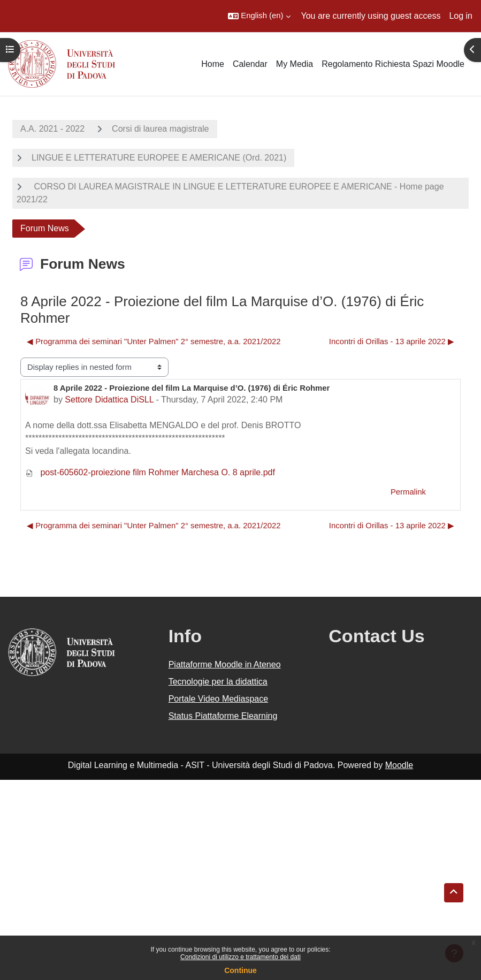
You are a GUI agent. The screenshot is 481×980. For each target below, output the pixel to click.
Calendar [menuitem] (250, 64)
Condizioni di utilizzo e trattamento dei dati (241, 957)
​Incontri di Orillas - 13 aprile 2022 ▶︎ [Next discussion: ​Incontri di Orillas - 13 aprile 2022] (392, 341)
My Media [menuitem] (295, 64)
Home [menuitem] (213, 64)
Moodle (399, 765)
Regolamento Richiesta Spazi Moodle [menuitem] (393, 64)
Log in (461, 16)
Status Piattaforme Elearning (223, 716)
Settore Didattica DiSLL (109, 400)
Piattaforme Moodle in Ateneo (225, 664)
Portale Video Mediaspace (219, 699)
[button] (259, 16)
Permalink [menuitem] (408, 492)
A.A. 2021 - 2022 (52, 129)
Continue (241, 970)
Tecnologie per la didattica (218, 682)
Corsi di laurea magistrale (160, 129)
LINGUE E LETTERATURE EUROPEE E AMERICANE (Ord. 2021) (159, 158)
